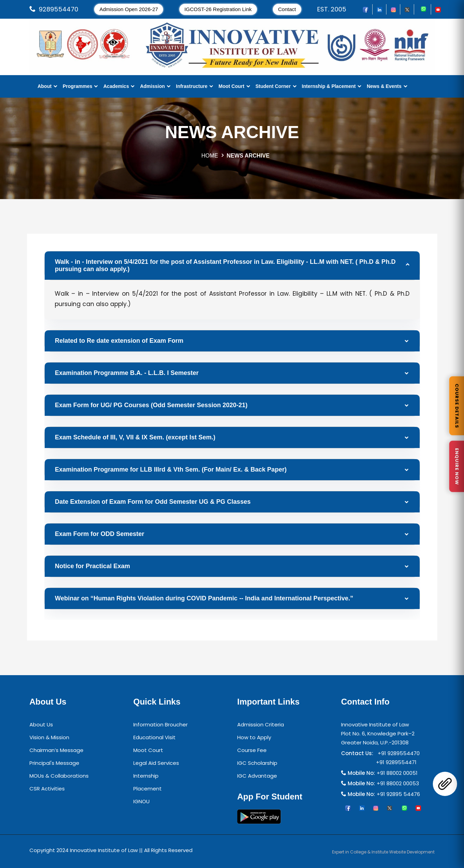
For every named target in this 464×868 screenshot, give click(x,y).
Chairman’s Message (56, 750)
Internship (146, 776)
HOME (210, 156)
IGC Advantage (257, 776)
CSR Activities (47, 789)
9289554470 (59, 9)
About (44, 86)
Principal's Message (54, 763)
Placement (148, 789)
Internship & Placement (329, 86)
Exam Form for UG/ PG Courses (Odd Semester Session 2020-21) (151, 405)
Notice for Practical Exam (93, 566)
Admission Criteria (261, 724)
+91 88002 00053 (398, 783)
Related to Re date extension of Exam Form (119, 341)
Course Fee (252, 750)
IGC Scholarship (257, 763)
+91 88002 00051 (397, 773)
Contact (287, 9)
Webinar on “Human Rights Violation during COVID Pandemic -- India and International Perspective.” (204, 598)
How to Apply (254, 737)
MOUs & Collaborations (59, 776)
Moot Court (231, 86)
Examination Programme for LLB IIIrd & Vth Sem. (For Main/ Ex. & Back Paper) (171, 469)
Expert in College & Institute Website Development (383, 852)
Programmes (78, 86)
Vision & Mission (49, 737)
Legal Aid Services (156, 763)
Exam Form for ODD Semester (100, 534)
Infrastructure (192, 86)
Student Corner (273, 86)
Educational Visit (154, 737)
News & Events (384, 86)
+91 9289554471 (395, 762)
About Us (41, 724)
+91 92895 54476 (398, 794)
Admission (152, 86)
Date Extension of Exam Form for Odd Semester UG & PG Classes (153, 502)
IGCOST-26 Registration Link (218, 9)
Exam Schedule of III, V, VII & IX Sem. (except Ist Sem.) (135, 437)
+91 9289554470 (397, 753)
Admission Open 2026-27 (129, 9)
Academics (116, 86)
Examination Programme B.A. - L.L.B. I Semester (127, 373)
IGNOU (141, 801)
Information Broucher (160, 724)
